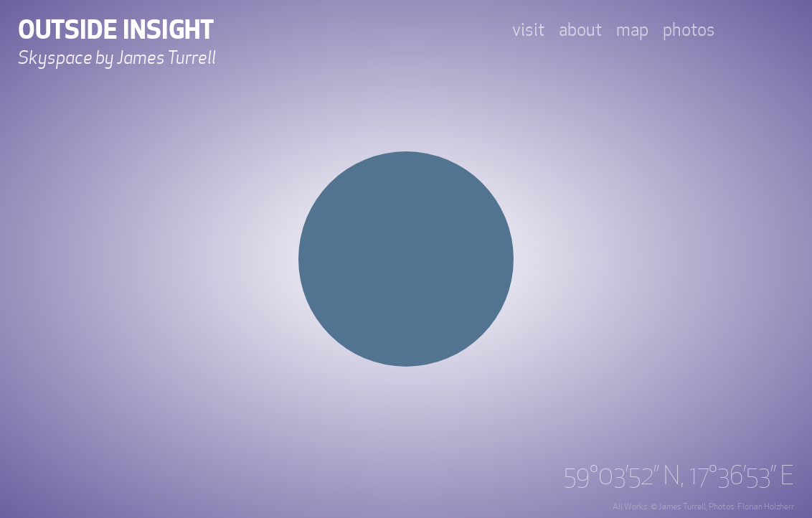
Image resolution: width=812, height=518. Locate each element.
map (632, 30)
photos (689, 30)
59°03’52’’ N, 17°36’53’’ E (679, 476)
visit (528, 30)
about (580, 30)
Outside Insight (116, 30)
